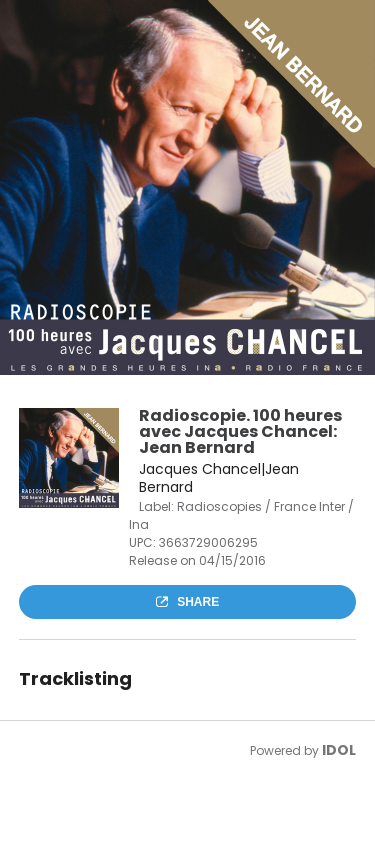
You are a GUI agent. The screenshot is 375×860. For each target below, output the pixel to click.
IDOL (339, 750)
